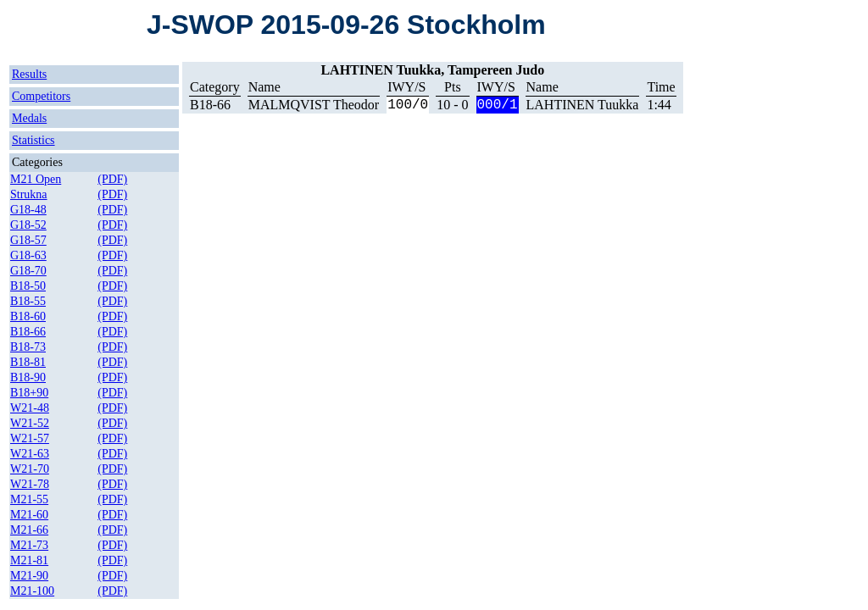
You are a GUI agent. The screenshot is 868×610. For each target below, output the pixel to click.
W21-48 (30, 408)
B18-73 (28, 347)
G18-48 (28, 210)
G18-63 (28, 255)
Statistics (33, 140)
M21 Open (36, 179)
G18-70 (28, 271)
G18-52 (28, 225)
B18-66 (28, 332)
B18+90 (29, 393)
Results (29, 74)
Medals (29, 118)
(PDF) (112, 179)
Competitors (41, 96)
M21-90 (29, 576)
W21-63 (30, 454)
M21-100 (32, 591)
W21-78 (30, 484)
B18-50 (28, 286)
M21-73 (29, 545)
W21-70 (30, 469)
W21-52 (30, 423)
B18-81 (28, 362)
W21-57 (30, 438)
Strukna (29, 194)
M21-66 (29, 530)
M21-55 (29, 499)
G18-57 (28, 240)
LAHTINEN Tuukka (583, 105)
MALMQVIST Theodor (314, 105)
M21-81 (29, 560)
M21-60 (29, 515)
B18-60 (28, 316)
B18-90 (28, 377)
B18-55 (28, 301)
